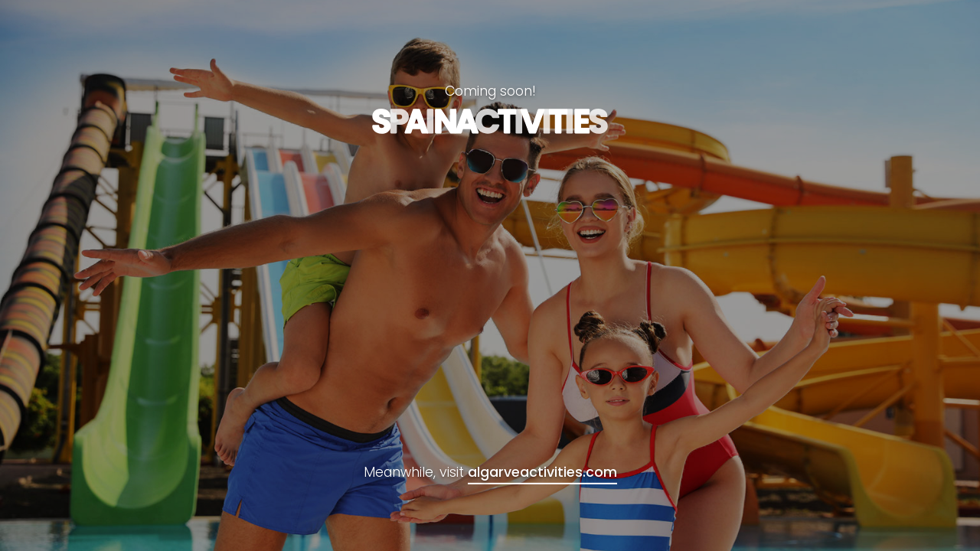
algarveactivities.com (542, 472)
